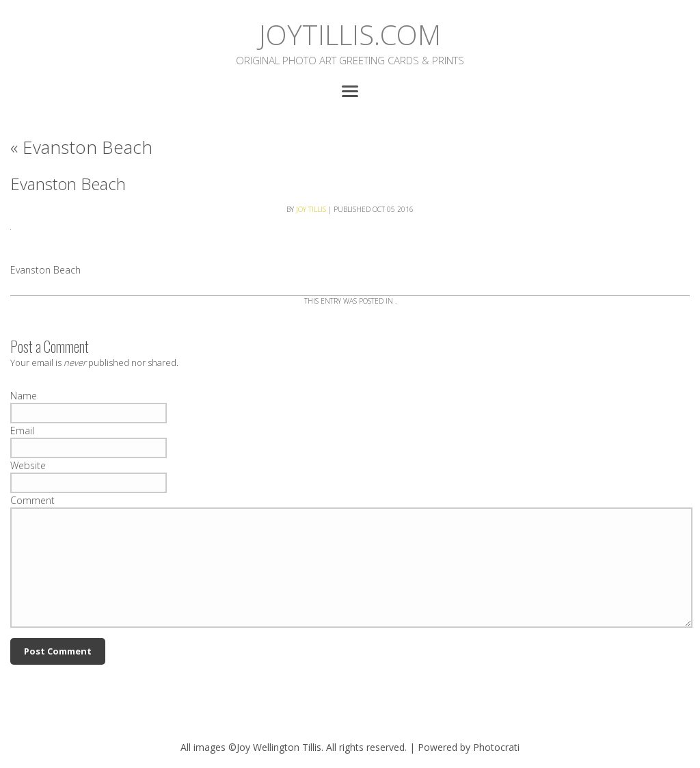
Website (28, 465)
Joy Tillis (311, 209)
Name (24, 396)
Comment (32, 500)
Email (22, 431)
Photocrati (496, 747)
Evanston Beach (81, 147)
